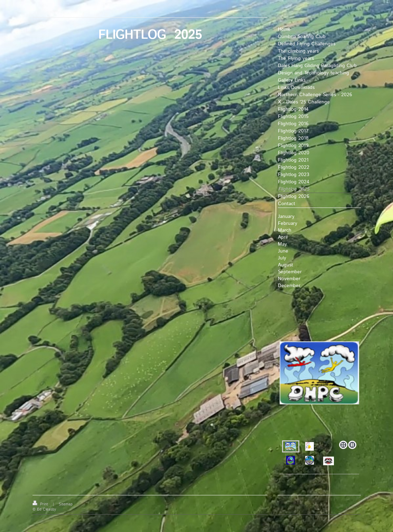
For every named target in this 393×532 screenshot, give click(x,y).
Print (41, 504)
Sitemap (66, 504)
